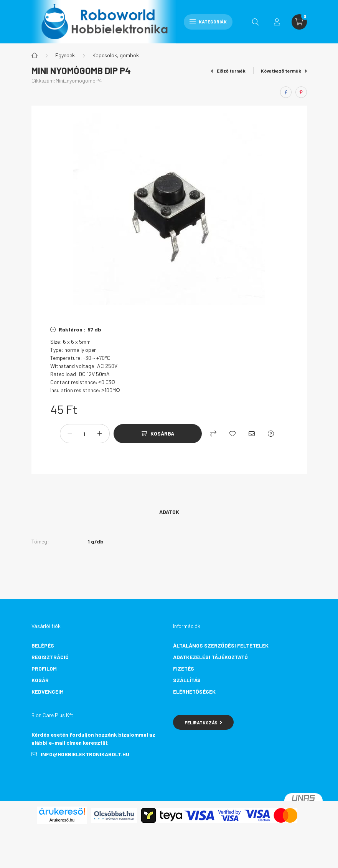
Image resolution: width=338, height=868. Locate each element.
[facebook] (286, 92)
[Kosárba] (158, 434)
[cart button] (299, 22)
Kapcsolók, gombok (116, 55)
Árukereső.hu (62, 820)
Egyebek (65, 55)
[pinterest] (301, 92)
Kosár (40, 680)
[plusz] (100, 434)
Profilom (44, 668)
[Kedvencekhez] (232, 434)
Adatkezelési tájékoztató (210, 657)
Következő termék (284, 71)
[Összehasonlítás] (213, 434)
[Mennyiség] (85, 434)
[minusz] (70, 434)
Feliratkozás (204, 722)
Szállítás (187, 680)
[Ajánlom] (252, 434)
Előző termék (228, 71)
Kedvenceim (48, 692)
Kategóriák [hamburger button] (208, 22)
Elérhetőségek (194, 692)
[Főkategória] (35, 55)
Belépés (43, 645)
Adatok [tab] (169, 512)
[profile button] (277, 22)
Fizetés (184, 668)
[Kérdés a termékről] (271, 434)
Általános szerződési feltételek (221, 645)
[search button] (256, 22)
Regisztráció (50, 657)
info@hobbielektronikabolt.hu (85, 754)
